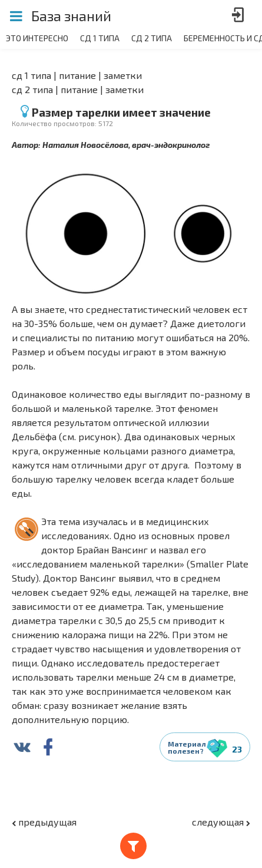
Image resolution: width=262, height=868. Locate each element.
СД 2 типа (32, 89)
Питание (77, 75)
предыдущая (44, 822)
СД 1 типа (31, 75)
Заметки (123, 75)
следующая (221, 822)
